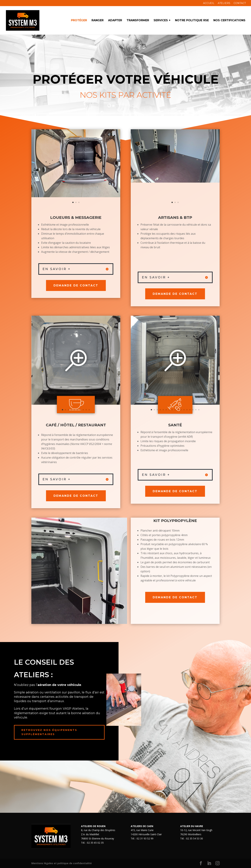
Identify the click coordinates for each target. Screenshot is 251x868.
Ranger (98, 21)
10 (89, 410)
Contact (240, 3)
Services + (162, 21)
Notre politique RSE (192, 21)
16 (196, 410)
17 (199, 410)
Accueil (209, 3)
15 (193, 410)
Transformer (138, 21)
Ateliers (224, 3)
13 (187, 410)
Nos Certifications (229, 21)
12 (184, 410)
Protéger (79, 21)
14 (190, 410)
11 (181, 410)
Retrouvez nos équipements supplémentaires (49, 732)
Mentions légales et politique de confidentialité (62, 863)
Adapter (115, 21)
